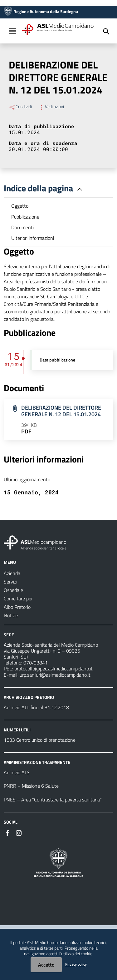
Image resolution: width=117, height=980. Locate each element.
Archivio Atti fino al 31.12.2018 (36, 707)
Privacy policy (76, 964)
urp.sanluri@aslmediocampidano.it (55, 675)
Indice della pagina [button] (44, 188)
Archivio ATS (17, 772)
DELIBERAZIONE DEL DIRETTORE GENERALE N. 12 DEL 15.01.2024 (61, 411)
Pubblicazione (25, 217)
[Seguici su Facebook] (7, 832)
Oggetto (20, 206)
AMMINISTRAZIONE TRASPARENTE (37, 762)
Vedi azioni (51, 107)
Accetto (46, 965)
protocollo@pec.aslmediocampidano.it (54, 669)
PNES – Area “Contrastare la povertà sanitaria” (53, 800)
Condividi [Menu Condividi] (20, 107)
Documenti (22, 227)
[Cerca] (106, 32)
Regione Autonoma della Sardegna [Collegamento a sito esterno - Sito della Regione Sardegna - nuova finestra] (46, 12)
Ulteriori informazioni (33, 238)
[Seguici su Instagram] (19, 832)
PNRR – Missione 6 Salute (31, 786)
